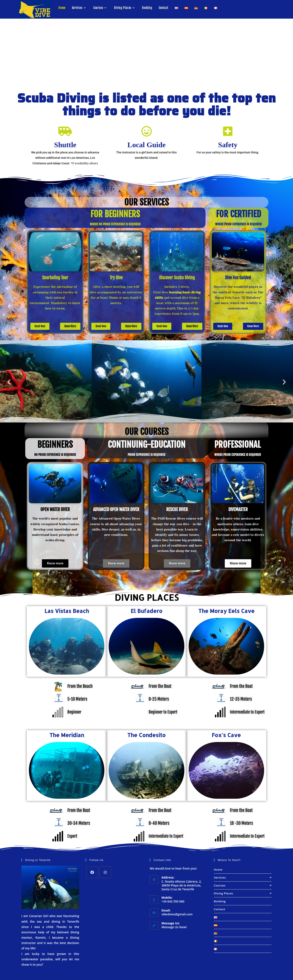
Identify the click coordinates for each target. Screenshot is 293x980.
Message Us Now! (174, 926)
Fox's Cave (226, 734)
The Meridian (67, 734)
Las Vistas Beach (67, 610)
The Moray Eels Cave (226, 610)
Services (243, 877)
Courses (243, 885)
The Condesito (146, 734)
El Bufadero (146, 610)
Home (218, 869)
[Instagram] (105, 871)
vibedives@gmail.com (177, 914)
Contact (220, 908)
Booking (220, 900)
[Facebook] (92, 871)
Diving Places (243, 892)
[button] (9, 381)
